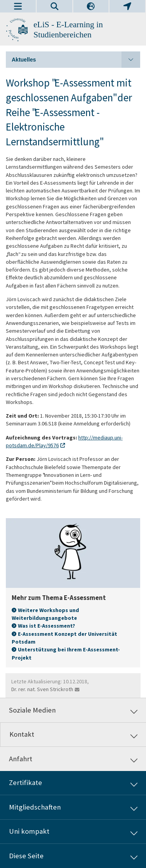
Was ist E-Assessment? (47, 626)
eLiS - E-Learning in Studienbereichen (68, 30)
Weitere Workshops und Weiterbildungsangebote (45, 614)
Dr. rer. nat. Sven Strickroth (42, 689)
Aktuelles (76, 60)
